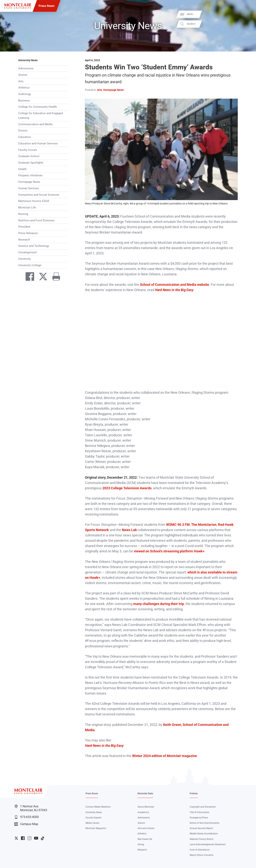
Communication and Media (35, 124)
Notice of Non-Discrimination (205, 823)
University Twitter (16, 838)
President (24, 227)
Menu (247, 14)
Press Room (46, 6)
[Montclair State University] (18, 6)
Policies (194, 794)
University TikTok (43, 838)
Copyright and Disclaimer (203, 807)
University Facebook (23, 838)
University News (28, 60)
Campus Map (26, 824)
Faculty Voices (28, 150)
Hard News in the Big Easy (104, 746)
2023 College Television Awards (127, 488)
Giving (141, 844)
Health (22, 169)
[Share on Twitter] (41, 277)
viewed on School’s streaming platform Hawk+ (169, 551)
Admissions (26, 68)
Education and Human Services (38, 143)
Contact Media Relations (98, 807)
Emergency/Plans (199, 818)
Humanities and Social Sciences (39, 195)
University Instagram (29, 838)
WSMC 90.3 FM (178, 525)
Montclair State (145, 794)
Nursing (23, 214)
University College (30, 265)
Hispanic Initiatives (30, 175)
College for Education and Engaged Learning (40, 116)
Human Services (29, 188)
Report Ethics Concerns (202, 855)
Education (25, 137)
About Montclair (146, 807)
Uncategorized (27, 252)
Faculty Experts (93, 818)
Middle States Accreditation (204, 834)
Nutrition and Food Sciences (36, 220)
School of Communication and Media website (174, 285)
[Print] (55, 277)
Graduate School (29, 156)
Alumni (23, 75)
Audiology (25, 94)
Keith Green (172, 725)
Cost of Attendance (200, 850)
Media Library (92, 823)
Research (24, 240)
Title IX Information (200, 812)
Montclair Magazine (96, 828)
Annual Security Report (201, 828)
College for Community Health (38, 107)
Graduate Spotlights (31, 163)
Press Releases (28, 233)
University (25, 259)
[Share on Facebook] (28, 277)
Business (24, 101)
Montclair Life (27, 207)
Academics (143, 812)
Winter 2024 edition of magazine (164, 756)
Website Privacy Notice (201, 839)
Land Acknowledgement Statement (208, 844)
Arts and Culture (146, 828)
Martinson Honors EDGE (34, 201)
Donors (23, 131)
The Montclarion (204, 525)
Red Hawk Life (145, 839)
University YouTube (36, 838)
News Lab (129, 530)
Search (248, 24)
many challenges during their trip (159, 604)
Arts (21, 81)
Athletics (24, 88)
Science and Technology (34, 246)
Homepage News (29, 182)
